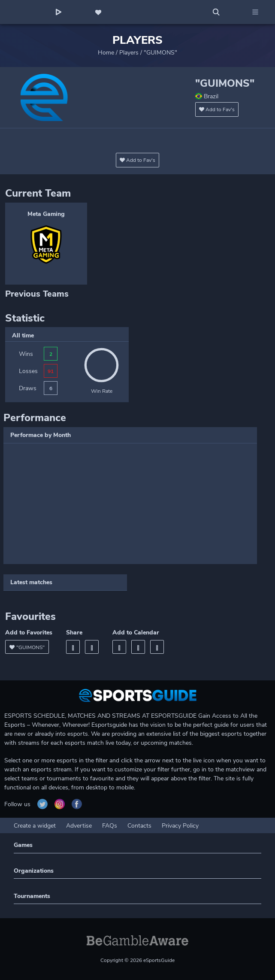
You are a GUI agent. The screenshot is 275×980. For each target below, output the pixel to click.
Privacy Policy (180, 826)
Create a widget (35, 826)
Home (106, 53)
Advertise (79, 826)
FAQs (110, 826)
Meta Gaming (46, 214)
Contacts (139, 826)
